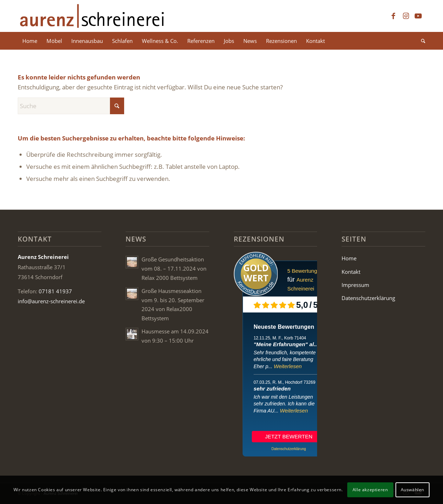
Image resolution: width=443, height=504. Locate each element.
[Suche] (421, 41)
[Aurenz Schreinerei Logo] (92, 16)
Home (349, 258)
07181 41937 (55, 291)
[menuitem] (30, 41)
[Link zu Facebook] (393, 16)
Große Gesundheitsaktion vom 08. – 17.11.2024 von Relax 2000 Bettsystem (174, 268)
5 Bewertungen (305, 271)
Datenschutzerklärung (368, 298)
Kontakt (351, 272)
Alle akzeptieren (370, 490)
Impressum (355, 285)
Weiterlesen (288, 366)
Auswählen (412, 490)
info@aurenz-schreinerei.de (51, 301)
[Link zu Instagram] (406, 16)
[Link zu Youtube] (418, 16)
